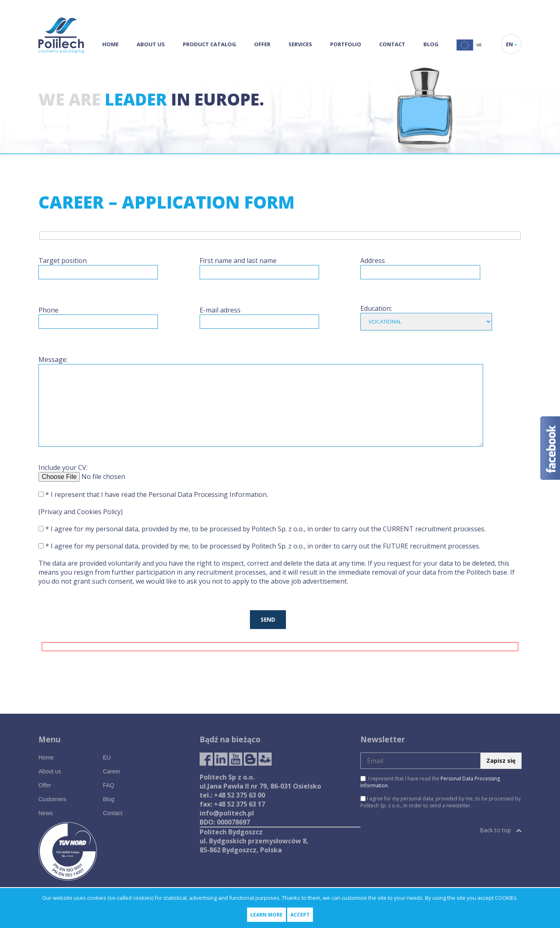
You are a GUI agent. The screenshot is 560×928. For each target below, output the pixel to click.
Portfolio (346, 44)
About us (151, 44)
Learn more (267, 915)
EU (107, 757)
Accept (300, 915)
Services (300, 44)
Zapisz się (501, 761)
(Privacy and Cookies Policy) (81, 512)
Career (111, 771)
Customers (52, 799)
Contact (392, 44)
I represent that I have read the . (430, 782)
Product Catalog (209, 44)
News (46, 813)
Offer (262, 44)
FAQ (108, 785)
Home (110, 44)
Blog (431, 44)
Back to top (501, 830)
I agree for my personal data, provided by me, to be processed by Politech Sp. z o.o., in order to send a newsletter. (441, 802)
